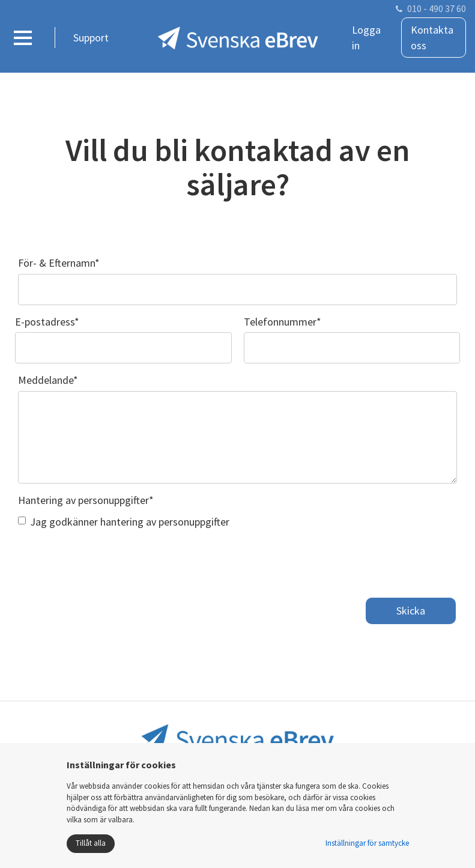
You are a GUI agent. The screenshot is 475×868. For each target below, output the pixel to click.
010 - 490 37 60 (437, 8)
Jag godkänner (124, 522)
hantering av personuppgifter (165, 522)
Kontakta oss (432, 38)
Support (91, 38)
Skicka (411, 611)
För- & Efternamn (59, 263)
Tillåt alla (91, 843)
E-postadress (47, 322)
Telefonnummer (283, 322)
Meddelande (48, 380)
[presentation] (109, 559)
